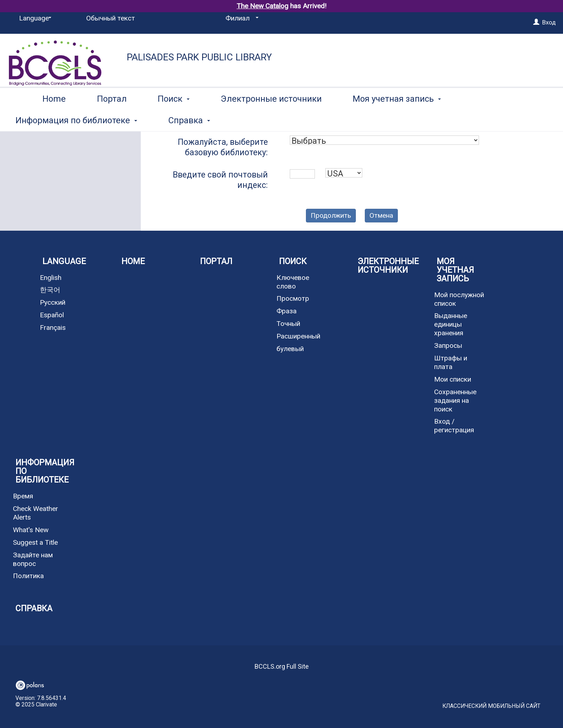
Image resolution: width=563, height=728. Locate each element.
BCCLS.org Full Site (282, 666)
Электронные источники (271, 119)
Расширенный (298, 336)
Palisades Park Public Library (199, 57)
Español (52, 315)
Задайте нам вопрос (33, 559)
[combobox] (384, 140)
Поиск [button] (174, 119)
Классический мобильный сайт (491, 706)
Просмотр (293, 298)
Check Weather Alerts (36, 513)
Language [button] (64, 261)
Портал (112, 119)
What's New (31, 530)
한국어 (50, 290)
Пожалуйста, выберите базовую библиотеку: (223, 147)
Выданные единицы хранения (451, 324)
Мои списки (453, 379)
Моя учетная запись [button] (397, 119)
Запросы (448, 345)
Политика (28, 576)
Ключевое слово (293, 282)
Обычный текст (111, 18)
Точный (288, 324)
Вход (549, 22)
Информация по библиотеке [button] (45, 471)
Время (23, 496)
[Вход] (536, 22)
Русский (53, 302)
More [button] (489, 120)
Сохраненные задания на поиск (455, 400)
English (51, 278)
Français (53, 328)
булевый (290, 349)
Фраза (287, 311)
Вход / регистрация (454, 426)
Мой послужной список (459, 299)
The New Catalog (262, 6)
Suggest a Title (35, 542)
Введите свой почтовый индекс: (220, 180)
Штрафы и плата (451, 362)
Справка (34, 609)
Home (54, 119)
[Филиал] (241, 18)
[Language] (34, 18)
